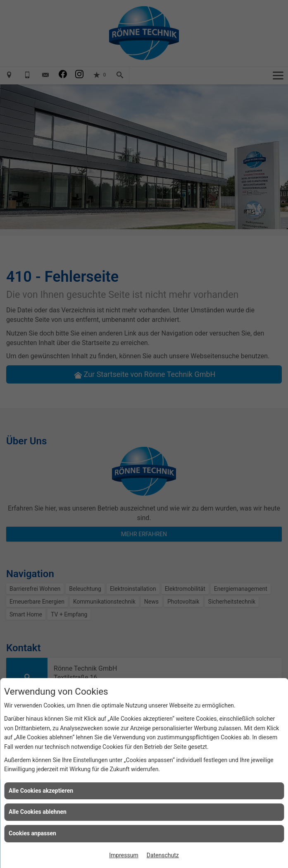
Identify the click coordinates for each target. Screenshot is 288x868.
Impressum (124, 855)
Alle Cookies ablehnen (38, 812)
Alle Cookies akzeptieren (41, 791)
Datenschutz (163, 855)
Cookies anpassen (32, 833)
